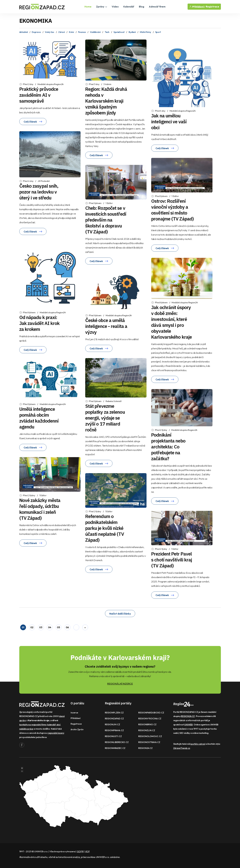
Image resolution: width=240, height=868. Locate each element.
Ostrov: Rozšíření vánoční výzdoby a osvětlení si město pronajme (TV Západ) (172, 210)
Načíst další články (120, 614)
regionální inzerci (56, 733)
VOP (87, 851)
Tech (107, 32)
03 (41, 627)
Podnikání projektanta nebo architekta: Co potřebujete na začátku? (168, 447)
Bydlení (132, 32)
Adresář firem (157, 7)
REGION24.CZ (145, 748)
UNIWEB (188, 725)
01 (23, 627)
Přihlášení (76, 718)
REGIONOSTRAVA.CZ (149, 742)
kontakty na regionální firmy (33, 725)
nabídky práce (26, 729)
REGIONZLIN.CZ (147, 730)
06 (67, 627)
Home (88, 7)
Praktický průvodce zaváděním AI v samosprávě (39, 95)
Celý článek (33, 122)
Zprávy (102, 7)
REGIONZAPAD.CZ (114, 719)
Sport (158, 32)
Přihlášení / (197, 7)
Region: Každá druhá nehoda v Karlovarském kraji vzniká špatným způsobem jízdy (106, 101)
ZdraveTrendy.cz (182, 748)
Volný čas (49, 32)
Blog (142, 7)
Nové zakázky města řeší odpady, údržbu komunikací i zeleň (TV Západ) (40, 509)
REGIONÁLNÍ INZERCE (120, 684)
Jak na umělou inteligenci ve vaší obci (169, 122)
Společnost (119, 32)
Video (115, 7)
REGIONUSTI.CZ (113, 736)
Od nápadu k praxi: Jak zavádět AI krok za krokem (40, 323)
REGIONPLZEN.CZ (114, 713)
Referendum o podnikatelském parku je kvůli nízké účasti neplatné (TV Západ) (105, 528)
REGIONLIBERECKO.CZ (117, 742)
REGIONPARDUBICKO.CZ (151, 713)
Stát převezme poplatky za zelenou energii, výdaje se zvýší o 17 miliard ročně (105, 418)
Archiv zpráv (77, 729)
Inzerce (74, 713)
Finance (82, 32)
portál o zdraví (198, 744)
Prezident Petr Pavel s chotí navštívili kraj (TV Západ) (172, 560)
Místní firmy (145, 32)
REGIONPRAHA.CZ (114, 730)
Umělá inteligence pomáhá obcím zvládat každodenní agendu (39, 418)
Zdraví (62, 32)
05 (58, 627)
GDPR (80, 851)
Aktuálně (23, 32)
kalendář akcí (54, 725)
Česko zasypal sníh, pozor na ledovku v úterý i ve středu (39, 192)
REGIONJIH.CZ (112, 724)
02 (32, 627)
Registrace (212, 7)
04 (50, 627)
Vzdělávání (95, 32)
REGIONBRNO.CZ (147, 724)
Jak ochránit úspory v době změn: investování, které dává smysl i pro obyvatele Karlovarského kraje (171, 322)
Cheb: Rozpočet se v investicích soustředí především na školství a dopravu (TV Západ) (106, 220)
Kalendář (129, 7)
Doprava (36, 32)
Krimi (71, 32)
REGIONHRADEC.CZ (115, 748)
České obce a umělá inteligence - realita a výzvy (106, 326)
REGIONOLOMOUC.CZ (150, 736)
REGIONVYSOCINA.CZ (150, 719)
